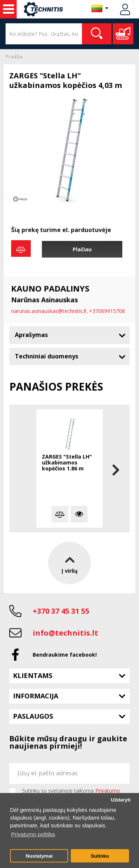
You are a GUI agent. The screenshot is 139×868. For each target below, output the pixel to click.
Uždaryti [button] (121, 800)
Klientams (33, 675)
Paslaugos (33, 716)
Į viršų (69, 563)
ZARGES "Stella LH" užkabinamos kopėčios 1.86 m (67, 463)
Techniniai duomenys (47, 356)
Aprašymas (31, 335)
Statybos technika (9, 9)
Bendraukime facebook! (65, 655)
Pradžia (14, 57)
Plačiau (82, 249)
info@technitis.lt (65, 633)
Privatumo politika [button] (33, 834)
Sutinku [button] (100, 856)
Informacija (36, 696)
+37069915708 (107, 311)
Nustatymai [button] (39, 856)
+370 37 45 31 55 (61, 611)
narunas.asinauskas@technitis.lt (49, 311)
